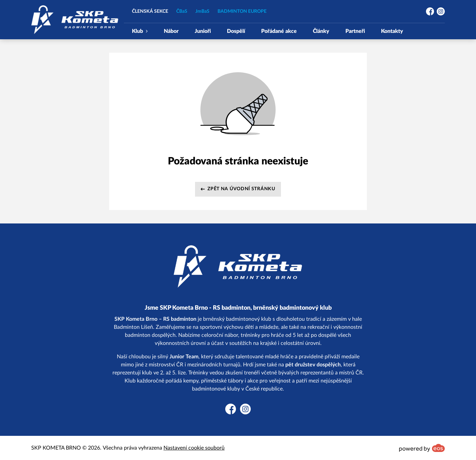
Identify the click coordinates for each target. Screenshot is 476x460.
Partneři (355, 31)
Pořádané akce (279, 31)
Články (321, 31)
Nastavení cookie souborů (194, 448)
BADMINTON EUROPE (242, 11)
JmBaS (202, 11)
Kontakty (392, 31)
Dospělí (236, 31)
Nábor (171, 31)
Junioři (203, 31)
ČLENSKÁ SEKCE (150, 11)
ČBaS (182, 11)
